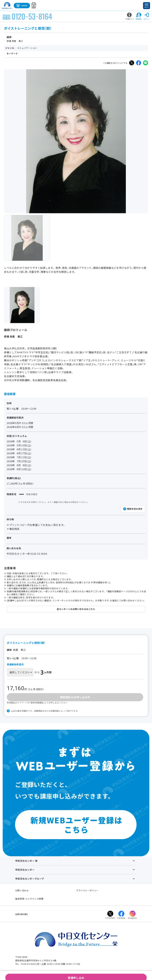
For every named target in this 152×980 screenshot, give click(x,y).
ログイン (147, 16)
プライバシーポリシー (87, 890)
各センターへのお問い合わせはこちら (76, 609)
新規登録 (139, 16)
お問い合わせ (22, 890)
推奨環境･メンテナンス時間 (29, 899)
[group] (27, 238)
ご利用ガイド (129, 16)
